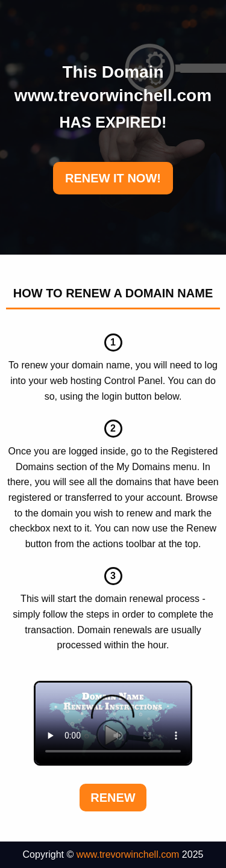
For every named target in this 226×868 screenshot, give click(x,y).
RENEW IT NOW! (113, 178)
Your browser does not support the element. (113, 724)
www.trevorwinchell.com (128, 854)
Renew (113, 798)
